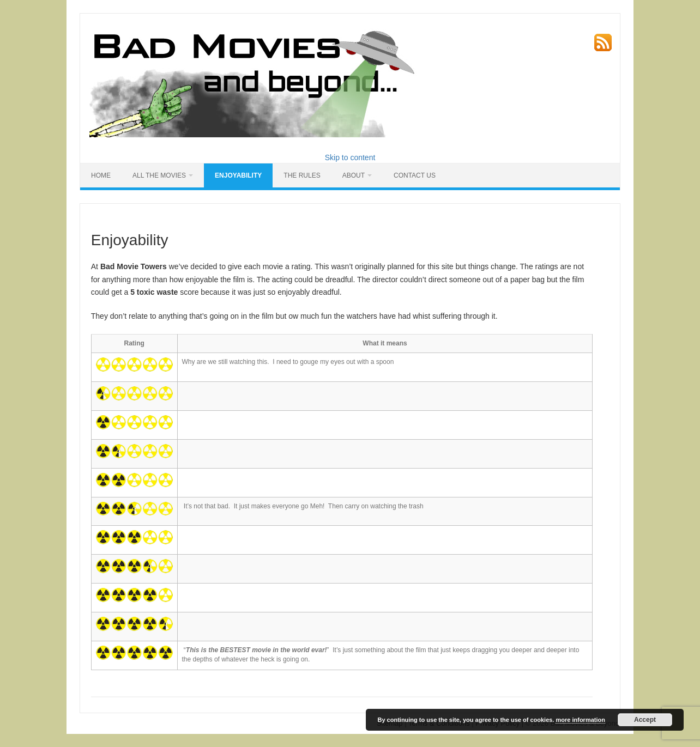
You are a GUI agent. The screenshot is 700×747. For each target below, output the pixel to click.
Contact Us (415, 175)
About (354, 175)
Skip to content (350, 157)
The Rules (302, 175)
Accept (645, 720)
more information (580, 720)
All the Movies (159, 175)
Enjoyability (238, 175)
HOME (101, 175)
